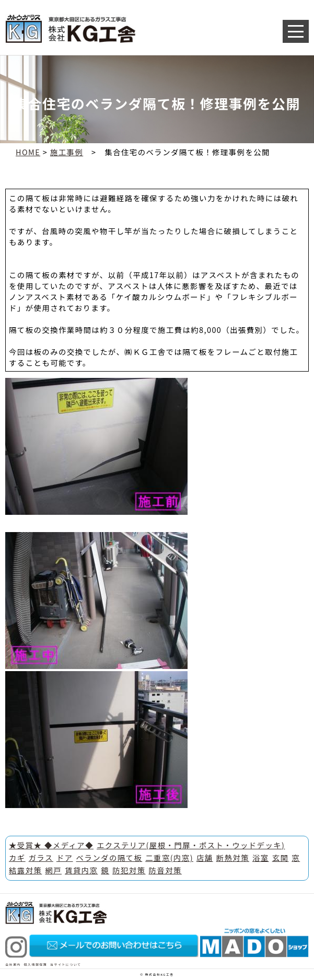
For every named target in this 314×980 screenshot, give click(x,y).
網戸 (53, 870)
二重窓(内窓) (169, 857)
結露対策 (25, 870)
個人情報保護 (36, 965)
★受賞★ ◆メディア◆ (51, 845)
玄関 (281, 857)
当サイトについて (66, 965)
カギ (17, 857)
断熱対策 (233, 857)
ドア (65, 857)
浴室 (261, 857)
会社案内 (13, 965)
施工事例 (67, 152)
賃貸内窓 (81, 870)
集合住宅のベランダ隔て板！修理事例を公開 (187, 152)
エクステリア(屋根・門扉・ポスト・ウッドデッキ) (191, 845)
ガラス (41, 857)
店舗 (205, 857)
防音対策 (165, 870)
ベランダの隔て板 (109, 857)
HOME (28, 152)
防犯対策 (129, 870)
